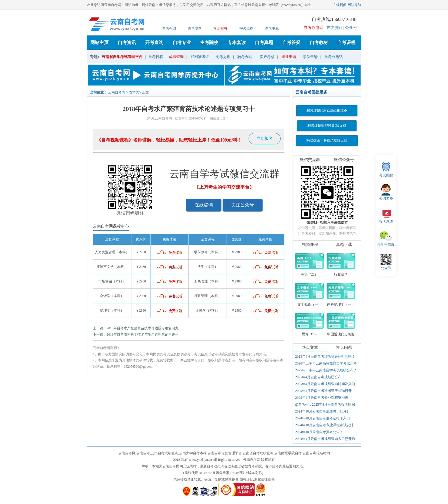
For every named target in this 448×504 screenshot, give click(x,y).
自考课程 (346, 42)
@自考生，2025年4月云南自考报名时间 (325, 405)
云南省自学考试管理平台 (122, 57)
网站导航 (354, 5)
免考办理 (223, 57)
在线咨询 (204, 205)
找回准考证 (200, 57)
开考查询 (154, 42)
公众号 (351, 28)
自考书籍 (272, 29)
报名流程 (246, 29)
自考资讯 (127, 42)
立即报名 (265, 139)
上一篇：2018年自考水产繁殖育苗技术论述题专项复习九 (136, 328)
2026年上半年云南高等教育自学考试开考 (326, 363)
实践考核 (267, 57)
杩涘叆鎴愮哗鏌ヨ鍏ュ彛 (327, 125)
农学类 (134, 92)
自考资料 (195, 29)
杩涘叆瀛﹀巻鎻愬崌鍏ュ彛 (327, 140)
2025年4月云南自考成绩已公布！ (320, 377)
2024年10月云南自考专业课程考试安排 (324, 425)
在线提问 (340, 5)
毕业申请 (289, 57)
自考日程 (156, 57)
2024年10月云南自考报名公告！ (319, 432)
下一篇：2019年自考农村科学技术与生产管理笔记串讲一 (136, 334)
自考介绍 (169, 29)
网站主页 (99, 42)
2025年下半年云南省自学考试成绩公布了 (326, 370)
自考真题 (264, 42)
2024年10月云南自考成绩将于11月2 (322, 411)
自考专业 (182, 42)
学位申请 (310, 57)
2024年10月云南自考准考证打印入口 (323, 418)
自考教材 (319, 42)
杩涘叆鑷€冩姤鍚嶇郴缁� (327, 111)
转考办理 (245, 57)
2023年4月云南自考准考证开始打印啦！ (325, 356)
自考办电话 (334, 57)
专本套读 (237, 42)
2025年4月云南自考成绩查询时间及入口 (325, 384)
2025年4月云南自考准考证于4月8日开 (323, 391)
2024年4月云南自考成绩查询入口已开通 (325, 439)
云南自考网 (117, 92)
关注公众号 (243, 205)
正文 (145, 92)
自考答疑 (291, 42)
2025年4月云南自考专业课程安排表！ (323, 398)
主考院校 (209, 42)
